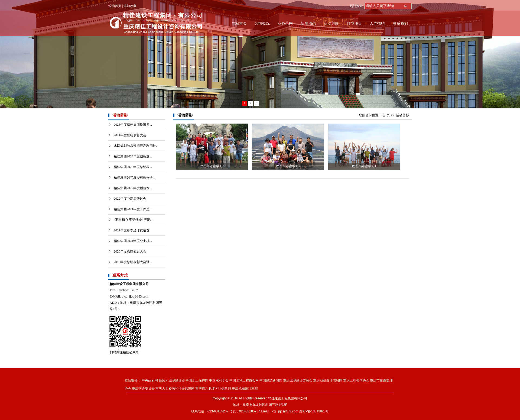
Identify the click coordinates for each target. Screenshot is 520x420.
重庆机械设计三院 (245, 389)
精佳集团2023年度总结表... (133, 167)
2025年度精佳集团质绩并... (133, 125)
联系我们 (400, 23)
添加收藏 (130, 6)
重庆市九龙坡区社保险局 (213, 389)
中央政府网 (150, 380)
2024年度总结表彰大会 (130, 135)
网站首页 (239, 23)
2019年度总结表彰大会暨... (133, 262)
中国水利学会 (219, 380)
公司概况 (262, 23)
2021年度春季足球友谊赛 (132, 230)
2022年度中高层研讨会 (130, 199)
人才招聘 (377, 23)
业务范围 (285, 23)
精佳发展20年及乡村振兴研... (134, 177)
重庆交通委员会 (143, 389)
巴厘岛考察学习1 (364, 166)
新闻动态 (308, 23)
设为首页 (115, 6)
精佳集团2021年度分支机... (133, 241)
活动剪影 (331, 23)
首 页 (386, 115)
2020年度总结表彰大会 (130, 251)
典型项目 (354, 23)
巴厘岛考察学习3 (212, 166)
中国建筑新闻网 (271, 380)
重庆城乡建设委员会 (298, 380)
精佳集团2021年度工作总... (133, 209)
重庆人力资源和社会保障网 (175, 389)
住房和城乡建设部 (172, 380)
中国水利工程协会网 (244, 380)
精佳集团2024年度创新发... (133, 156)
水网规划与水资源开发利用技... (136, 146)
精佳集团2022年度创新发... (133, 188)
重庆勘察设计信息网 (328, 380)
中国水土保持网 (197, 380)
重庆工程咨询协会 (356, 380)
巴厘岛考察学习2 (288, 166)
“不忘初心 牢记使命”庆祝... (133, 220)
